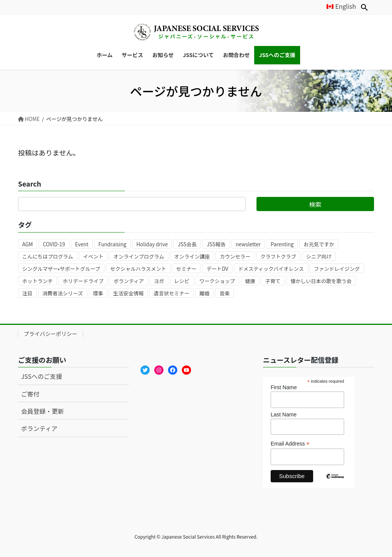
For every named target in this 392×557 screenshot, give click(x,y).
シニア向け (319, 256)
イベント (93, 256)
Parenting (282, 244)
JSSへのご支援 (42, 376)
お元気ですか (319, 244)
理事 (98, 293)
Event (82, 244)
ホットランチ (38, 281)
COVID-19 (54, 244)
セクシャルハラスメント (138, 269)
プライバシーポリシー (51, 334)
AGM (28, 244)
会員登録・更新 (42, 411)
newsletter (248, 244)
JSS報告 (216, 244)
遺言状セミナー (171, 293)
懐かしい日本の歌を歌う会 (321, 281)
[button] (364, 7)
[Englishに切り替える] (338, 6)
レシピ (182, 281)
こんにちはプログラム (48, 256)
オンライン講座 (192, 256)
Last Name (284, 414)
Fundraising (112, 244)
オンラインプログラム (139, 256)
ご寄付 (30, 394)
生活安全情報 (128, 293)
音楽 (225, 293)
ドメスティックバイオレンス (271, 269)
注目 (27, 293)
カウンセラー (235, 256)
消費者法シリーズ (63, 293)
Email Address (290, 444)
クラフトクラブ (278, 256)
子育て (273, 281)
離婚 (205, 293)
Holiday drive (152, 244)
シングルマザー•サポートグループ (61, 269)
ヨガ (159, 281)
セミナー (186, 269)
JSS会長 (187, 244)
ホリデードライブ (83, 281)
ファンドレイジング (337, 269)
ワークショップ (217, 281)
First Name (284, 387)
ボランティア (129, 281)
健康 (250, 281)
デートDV (217, 269)
